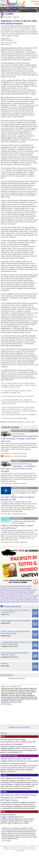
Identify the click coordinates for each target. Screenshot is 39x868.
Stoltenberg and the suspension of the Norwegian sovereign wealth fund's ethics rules (19, 438)
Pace (2, 8)
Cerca (36, 4)
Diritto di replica (22, 849)
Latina (4, 775)
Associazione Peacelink (16, 678)
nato (33, 422)
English (17, 11)
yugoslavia (21, 422)
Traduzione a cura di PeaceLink (15, 456)
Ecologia (35, 8)
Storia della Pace (20, 488)
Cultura (8, 8)
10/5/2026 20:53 (15, 686)
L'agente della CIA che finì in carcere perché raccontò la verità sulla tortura (19, 762)
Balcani (16, 17)
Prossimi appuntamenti (12, 606)
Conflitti (9, 14)
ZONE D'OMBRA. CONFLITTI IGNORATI (16, 621)
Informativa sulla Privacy (29, 848)
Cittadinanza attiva (24, 8)
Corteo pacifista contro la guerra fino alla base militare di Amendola (18, 743)
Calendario (4, 11)
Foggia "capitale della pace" (12, 817)
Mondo (14, 8)
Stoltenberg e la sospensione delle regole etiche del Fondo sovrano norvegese (18, 469)
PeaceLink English (21, 431)
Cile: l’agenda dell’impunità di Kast (16, 778)
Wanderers (4, 663)
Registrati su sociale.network (20, 727)
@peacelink (5, 686)
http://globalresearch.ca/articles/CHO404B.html (21, 415)
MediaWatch (18, 518)
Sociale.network (7, 675)
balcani (15, 422)
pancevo (28, 422)
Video (11, 11)
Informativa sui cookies (9, 849)
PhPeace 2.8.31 (16, 848)
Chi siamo (35, 1)
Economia (16, 461)
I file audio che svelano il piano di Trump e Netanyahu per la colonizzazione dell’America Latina (19, 797)
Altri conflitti (7, 17)
